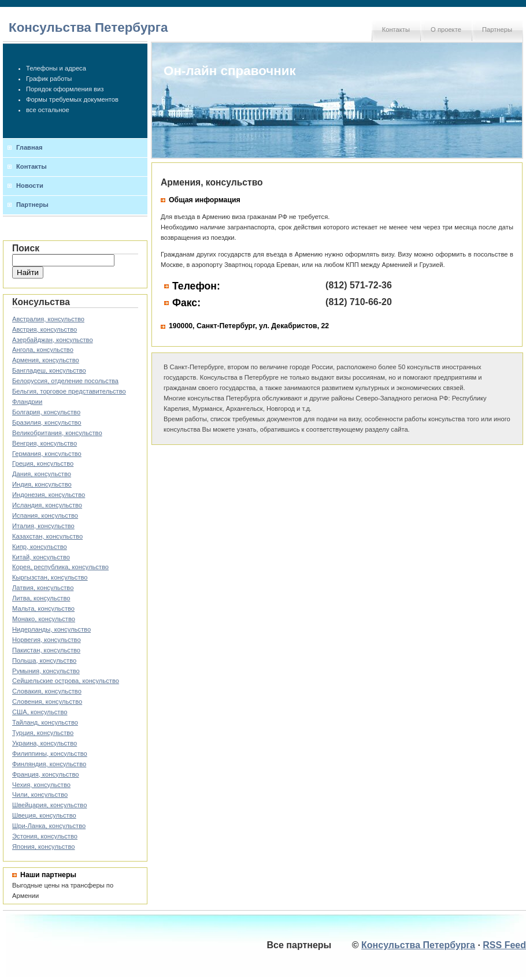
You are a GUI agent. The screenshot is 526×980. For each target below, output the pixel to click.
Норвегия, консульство (47, 640)
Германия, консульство (47, 454)
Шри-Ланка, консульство (49, 826)
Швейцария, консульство (49, 805)
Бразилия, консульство (47, 422)
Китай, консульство (41, 557)
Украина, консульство (45, 743)
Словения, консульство (47, 701)
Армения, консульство (46, 360)
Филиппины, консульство (50, 753)
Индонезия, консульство (49, 495)
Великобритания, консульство (57, 433)
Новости (30, 185)
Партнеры (497, 29)
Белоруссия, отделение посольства (65, 381)
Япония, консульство (44, 847)
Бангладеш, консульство (49, 370)
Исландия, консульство (47, 505)
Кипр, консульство (40, 547)
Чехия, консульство (41, 785)
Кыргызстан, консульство (50, 577)
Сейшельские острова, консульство (66, 681)
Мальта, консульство (43, 608)
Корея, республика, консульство (60, 567)
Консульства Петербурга (88, 27)
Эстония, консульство (45, 836)
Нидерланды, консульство (51, 629)
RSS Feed (504, 945)
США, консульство (40, 712)
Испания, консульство (45, 515)
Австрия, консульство (45, 329)
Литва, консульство (41, 598)
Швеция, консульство (44, 815)
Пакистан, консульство (46, 650)
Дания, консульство (42, 474)
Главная (29, 147)
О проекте (446, 29)
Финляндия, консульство (49, 764)
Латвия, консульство (43, 588)
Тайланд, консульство (45, 722)
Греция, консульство (43, 463)
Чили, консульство (40, 795)
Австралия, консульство (48, 319)
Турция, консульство (43, 733)
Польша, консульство (44, 660)
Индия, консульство (42, 484)
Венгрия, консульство (45, 443)
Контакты (396, 29)
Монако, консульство (44, 619)
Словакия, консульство (47, 691)
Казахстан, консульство (47, 536)
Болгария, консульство (46, 412)
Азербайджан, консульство (53, 340)
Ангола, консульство (43, 350)
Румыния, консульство (46, 671)
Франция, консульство (46, 774)
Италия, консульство (43, 526)
